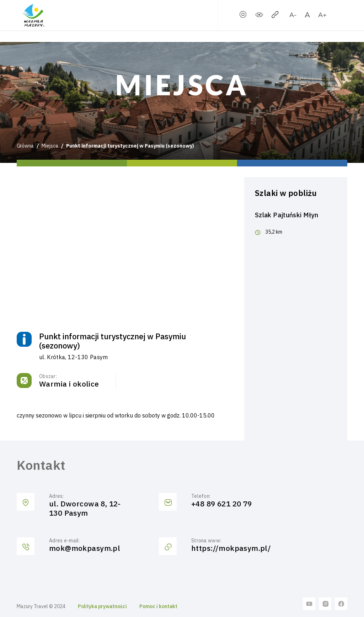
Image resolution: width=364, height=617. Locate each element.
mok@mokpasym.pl (85, 548)
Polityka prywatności (102, 606)
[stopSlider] (243, 16)
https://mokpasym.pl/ (231, 548)
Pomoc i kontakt (158, 606)
